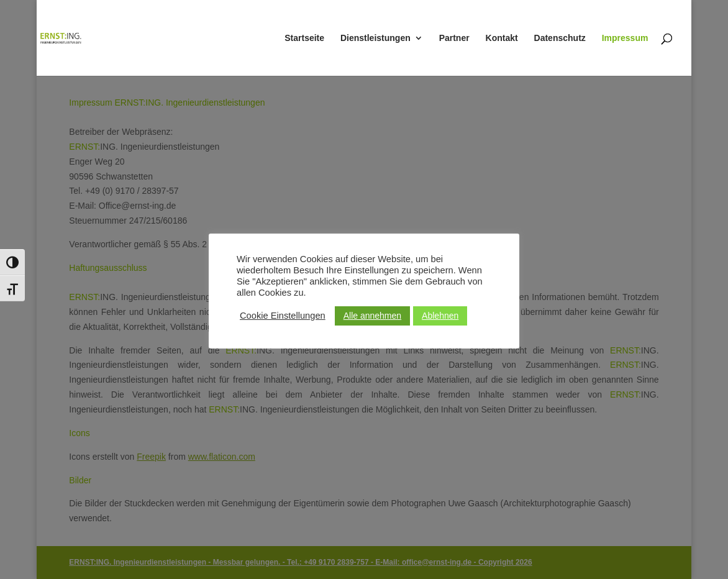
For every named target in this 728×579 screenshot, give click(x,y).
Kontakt (502, 38)
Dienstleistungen (375, 38)
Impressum (625, 38)
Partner (454, 38)
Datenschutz (560, 38)
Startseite (304, 38)
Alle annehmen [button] (372, 316)
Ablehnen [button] (440, 316)
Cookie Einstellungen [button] (283, 316)
